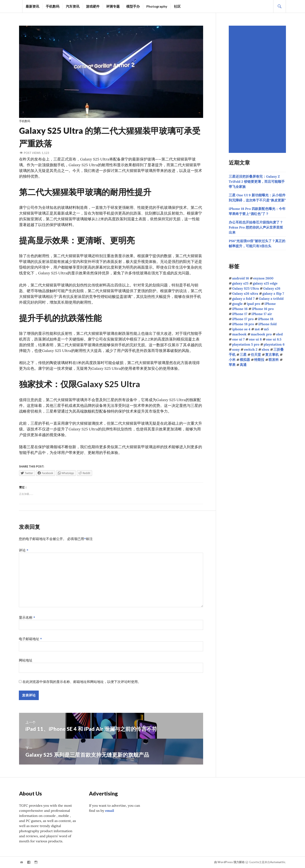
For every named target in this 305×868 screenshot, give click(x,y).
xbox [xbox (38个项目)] (265, 349)
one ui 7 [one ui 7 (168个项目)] (238, 339)
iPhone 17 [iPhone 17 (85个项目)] (240, 314)
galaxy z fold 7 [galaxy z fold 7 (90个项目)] (243, 299)
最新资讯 (32, 6)
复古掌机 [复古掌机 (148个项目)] (272, 354)
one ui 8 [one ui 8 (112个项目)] (255, 339)
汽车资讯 (73, 6)
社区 (177, 6)
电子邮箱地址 (30, 639)
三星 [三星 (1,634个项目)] (243, 354)
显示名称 (27, 617)
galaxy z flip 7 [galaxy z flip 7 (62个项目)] (273, 293)
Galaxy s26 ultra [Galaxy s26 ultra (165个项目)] (245, 293)
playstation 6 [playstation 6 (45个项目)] (274, 344)
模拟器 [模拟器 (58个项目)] (245, 360)
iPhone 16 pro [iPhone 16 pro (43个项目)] (263, 309)
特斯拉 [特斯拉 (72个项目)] (259, 360)
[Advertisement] (258, 89)
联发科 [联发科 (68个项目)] (274, 360)
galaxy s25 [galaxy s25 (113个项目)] (240, 283)
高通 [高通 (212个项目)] (243, 365)
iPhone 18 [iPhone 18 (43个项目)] (266, 319)
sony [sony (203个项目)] (236, 349)
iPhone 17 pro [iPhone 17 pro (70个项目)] (243, 319)
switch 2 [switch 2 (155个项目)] (251, 349)
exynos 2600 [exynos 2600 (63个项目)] (263, 278)
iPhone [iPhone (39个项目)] (270, 304)
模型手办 (133, 6)
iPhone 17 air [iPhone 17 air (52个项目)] (262, 314)
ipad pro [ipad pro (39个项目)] (253, 304)
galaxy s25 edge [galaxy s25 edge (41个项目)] (265, 283)
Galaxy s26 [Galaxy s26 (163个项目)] (272, 288)
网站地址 (26, 660)
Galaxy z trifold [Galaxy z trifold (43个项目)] (271, 299)
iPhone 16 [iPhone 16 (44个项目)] (240, 309)
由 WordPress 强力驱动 (229, 862)
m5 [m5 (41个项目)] (266, 329)
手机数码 (53, 6)
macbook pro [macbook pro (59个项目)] (261, 334)
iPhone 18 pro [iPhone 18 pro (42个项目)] (243, 324)
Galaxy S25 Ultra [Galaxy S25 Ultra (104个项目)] (245, 288)
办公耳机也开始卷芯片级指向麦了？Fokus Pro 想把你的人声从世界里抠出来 (256, 227)
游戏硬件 (93, 6)
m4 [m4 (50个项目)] (257, 329)
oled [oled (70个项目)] (279, 334)
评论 (24, 550)
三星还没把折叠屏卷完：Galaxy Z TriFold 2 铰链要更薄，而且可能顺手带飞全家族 (257, 181)
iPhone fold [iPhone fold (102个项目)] (267, 324)
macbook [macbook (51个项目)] (239, 334)
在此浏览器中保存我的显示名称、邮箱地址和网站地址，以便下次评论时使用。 (82, 682)
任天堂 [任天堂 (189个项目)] (256, 354)
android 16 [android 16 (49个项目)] (241, 278)
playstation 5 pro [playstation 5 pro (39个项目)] (246, 344)
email (110, 811)
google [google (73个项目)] (237, 304)
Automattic (278, 862)
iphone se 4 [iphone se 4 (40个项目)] (241, 329)
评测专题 (113, 6)
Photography (157, 6)
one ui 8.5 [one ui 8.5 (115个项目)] (274, 339)
